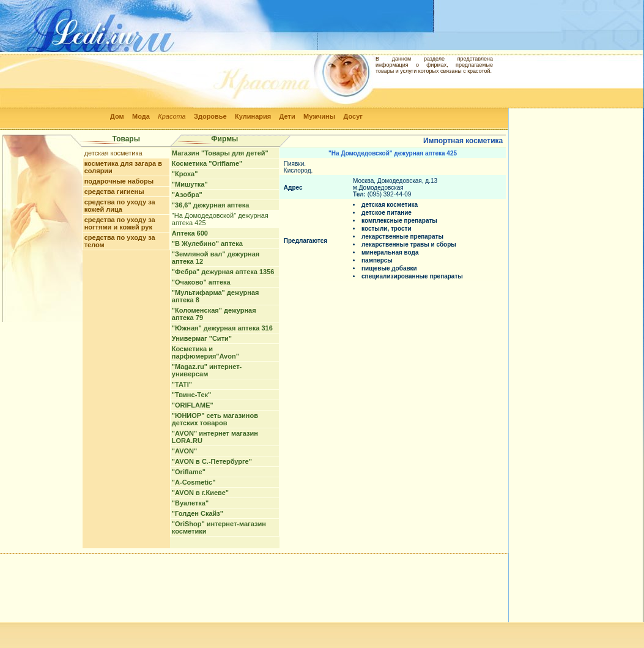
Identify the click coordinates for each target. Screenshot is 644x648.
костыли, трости (387, 229)
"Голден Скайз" (198, 513)
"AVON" (184, 451)
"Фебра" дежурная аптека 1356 (223, 272)
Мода (141, 116)
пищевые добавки (389, 268)
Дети (287, 116)
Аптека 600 (190, 233)
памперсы (377, 260)
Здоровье (210, 116)
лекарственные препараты (402, 236)
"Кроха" (185, 174)
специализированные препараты (412, 276)
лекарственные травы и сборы (409, 244)
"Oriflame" (189, 472)
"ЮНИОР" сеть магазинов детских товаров (215, 419)
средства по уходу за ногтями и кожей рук (120, 223)
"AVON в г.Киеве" (200, 493)
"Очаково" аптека (201, 282)
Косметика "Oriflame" (207, 163)
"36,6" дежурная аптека (210, 205)
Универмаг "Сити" (202, 338)
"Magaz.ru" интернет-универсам (207, 370)
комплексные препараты (399, 221)
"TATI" (182, 384)
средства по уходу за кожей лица (120, 206)
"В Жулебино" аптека (207, 244)
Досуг (353, 116)
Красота (172, 116)
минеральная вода (390, 252)
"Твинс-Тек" (191, 395)
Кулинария (253, 116)
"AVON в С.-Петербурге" (212, 461)
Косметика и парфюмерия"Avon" (205, 352)
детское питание (387, 213)
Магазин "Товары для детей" (220, 153)
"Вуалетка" (190, 503)
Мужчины (319, 116)
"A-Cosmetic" (194, 482)
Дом (117, 116)
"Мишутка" (190, 184)
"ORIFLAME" (193, 405)
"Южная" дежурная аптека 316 (222, 328)
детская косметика (113, 153)
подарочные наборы (119, 181)
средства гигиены (114, 192)
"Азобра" (187, 195)
